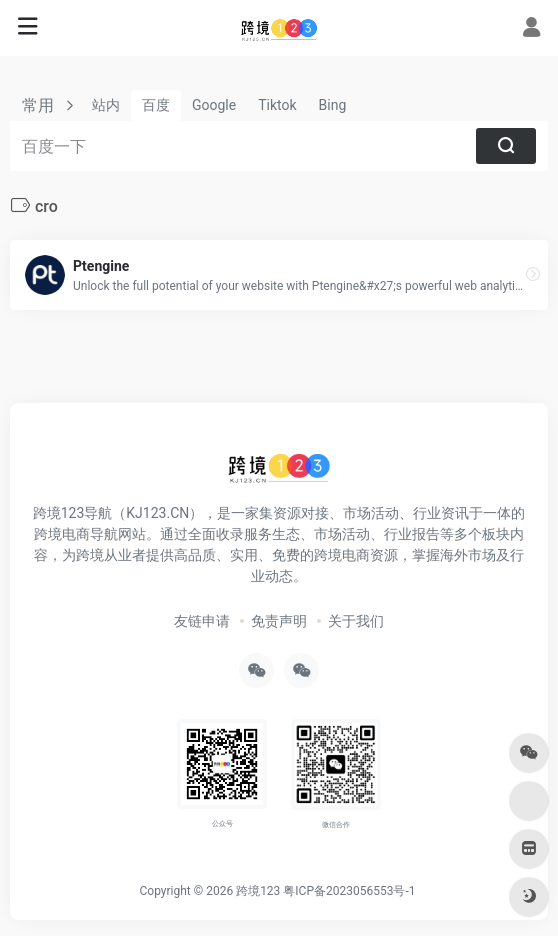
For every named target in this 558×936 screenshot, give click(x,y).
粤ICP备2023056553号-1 (349, 891)
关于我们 (356, 621)
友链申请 (202, 621)
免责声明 (279, 621)
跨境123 (258, 891)
